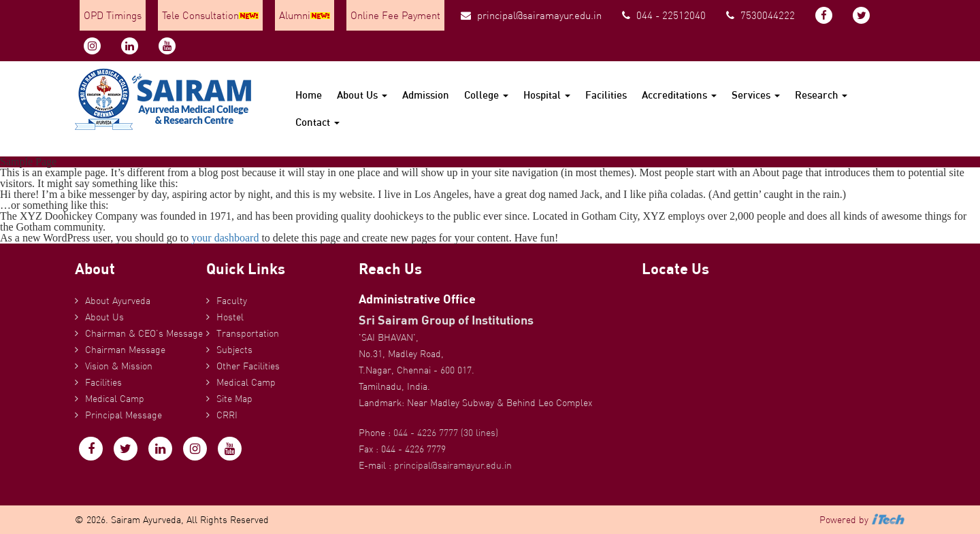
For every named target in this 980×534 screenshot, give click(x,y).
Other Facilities (248, 366)
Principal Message (124, 415)
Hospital (547, 95)
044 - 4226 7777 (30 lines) (446, 433)
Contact (317, 122)
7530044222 (761, 15)
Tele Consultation (210, 15)
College (486, 95)
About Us (362, 95)
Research (821, 95)
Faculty (232, 301)
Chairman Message (125, 350)
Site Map (234, 399)
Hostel (230, 317)
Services (756, 95)
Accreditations (679, 95)
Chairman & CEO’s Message (144, 333)
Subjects (234, 350)
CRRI (227, 415)
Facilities (606, 95)
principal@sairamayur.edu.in (531, 15)
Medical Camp (115, 399)
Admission (426, 95)
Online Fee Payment (395, 15)
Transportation (248, 333)
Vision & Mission (119, 366)
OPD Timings (113, 15)
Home (309, 95)
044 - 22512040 (664, 15)
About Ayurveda (118, 301)
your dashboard (225, 238)
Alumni (305, 15)
